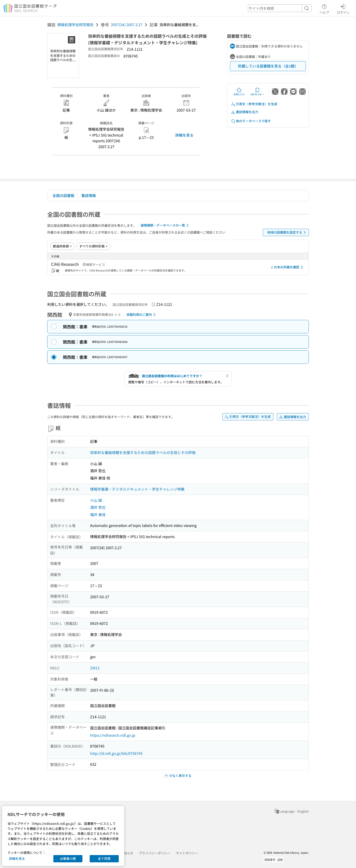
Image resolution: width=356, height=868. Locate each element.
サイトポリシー (187, 853)
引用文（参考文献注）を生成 (254, 104)
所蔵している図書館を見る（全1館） (268, 66)
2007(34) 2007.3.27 (127, 25)
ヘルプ (324, 8)
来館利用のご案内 (142, 314)
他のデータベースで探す (251, 121)
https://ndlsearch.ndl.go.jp (113, 735)
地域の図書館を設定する (287, 232)
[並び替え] (62, 246)
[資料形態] (94, 246)
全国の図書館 (63, 195)
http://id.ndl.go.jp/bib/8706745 (116, 753)
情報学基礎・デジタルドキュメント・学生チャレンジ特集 (137, 489)
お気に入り (239, 92)
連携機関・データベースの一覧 (165, 225)
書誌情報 (89, 195)
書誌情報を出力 (245, 112)
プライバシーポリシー (155, 853)
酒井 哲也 (98, 507)
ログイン (343, 8)
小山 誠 (96, 500)
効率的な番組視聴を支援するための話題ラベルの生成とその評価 (143, 452)
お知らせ (127, 853)
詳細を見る (184, 135)
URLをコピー (257, 92)
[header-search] (280, 8)
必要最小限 (68, 858)
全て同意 (104, 858)
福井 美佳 (98, 514)
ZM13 (95, 668)
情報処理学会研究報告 (75, 25)
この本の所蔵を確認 (288, 267)
